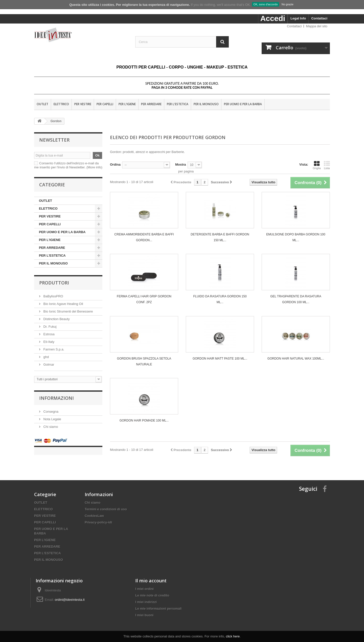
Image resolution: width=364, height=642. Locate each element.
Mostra (181, 164)
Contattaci (319, 18)
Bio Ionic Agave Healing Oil (63, 304)
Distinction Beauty (56, 319)
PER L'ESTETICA (178, 104)
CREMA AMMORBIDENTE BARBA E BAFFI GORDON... (144, 237)
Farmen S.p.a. (53, 349)
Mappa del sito (317, 26)
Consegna (50, 412)
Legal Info (298, 18)
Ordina (115, 164)
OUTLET (42, 104)
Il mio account (151, 575)
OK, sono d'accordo (265, 4)
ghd (46, 357)
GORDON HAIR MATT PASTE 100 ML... (220, 359)
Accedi (273, 18)
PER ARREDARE (151, 104)
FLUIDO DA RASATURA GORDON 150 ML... (220, 299)
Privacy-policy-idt (98, 517)
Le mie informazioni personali (158, 603)
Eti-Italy (48, 342)
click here (233, 636)
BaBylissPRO (53, 296)
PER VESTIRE (83, 104)
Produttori (54, 283)
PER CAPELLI (105, 104)
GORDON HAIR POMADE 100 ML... (144, 420)
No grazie (288, 4)
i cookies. (108, 5)
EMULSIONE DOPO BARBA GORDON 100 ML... (296, 237)
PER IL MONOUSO (206, 104)
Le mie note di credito (152, 590)
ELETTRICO (61, 104)
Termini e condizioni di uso (106, 504)
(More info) (94, 167)
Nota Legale (52, 419)
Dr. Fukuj (50, 327)
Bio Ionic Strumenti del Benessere (68, 311)
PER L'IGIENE (127, 104)
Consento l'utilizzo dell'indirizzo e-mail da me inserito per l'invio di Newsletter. (68, 165)
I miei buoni (144, 610)
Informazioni (56, 398)
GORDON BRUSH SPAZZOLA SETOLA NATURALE (144, 361)
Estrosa (49, 334)
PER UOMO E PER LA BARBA (243, 104)
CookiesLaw (94, 511)
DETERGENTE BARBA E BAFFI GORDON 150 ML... (220, 237)
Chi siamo (50, 427)
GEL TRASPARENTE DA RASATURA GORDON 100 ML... (296, 299)
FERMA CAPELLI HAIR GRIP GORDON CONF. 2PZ (144, 299)
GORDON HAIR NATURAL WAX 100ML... (296, 359)
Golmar (48, 364)
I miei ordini (144, 584)
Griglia (317, 165)
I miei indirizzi (146, 597)
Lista (327, 165)
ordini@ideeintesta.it (70, 595)
